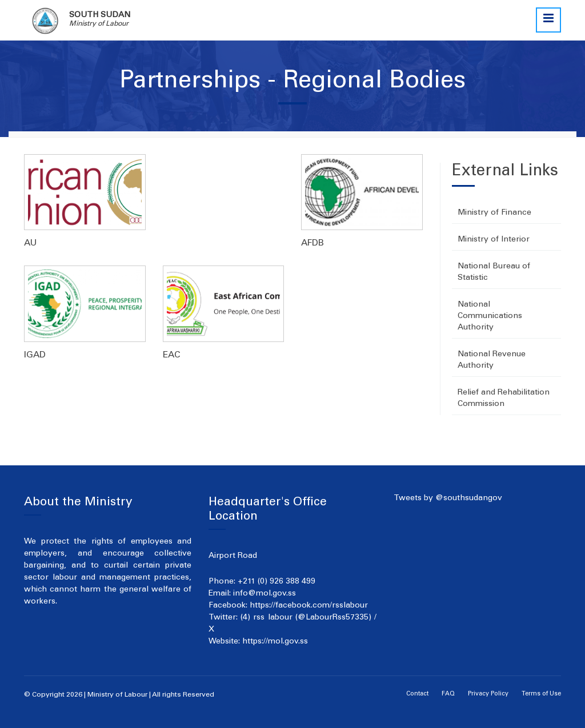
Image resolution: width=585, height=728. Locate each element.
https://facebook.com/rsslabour (309, 606)
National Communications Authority (490, 316)
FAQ (448, 694)
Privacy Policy (488, 694)
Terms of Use (541, 694)
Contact (417, 694)
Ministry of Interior (494, 240)
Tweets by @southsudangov (448, 498)
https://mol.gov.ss (275, 642)
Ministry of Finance (494, 213)
